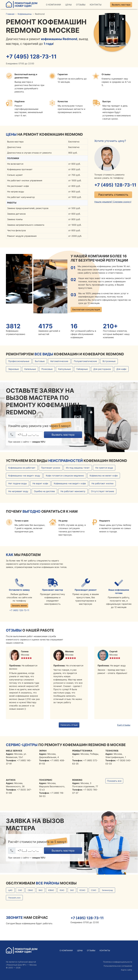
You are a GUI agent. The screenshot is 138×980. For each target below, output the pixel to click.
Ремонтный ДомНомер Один (22, 5)
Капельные (30, 369)
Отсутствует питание (102, 492)
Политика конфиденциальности (118, 962)
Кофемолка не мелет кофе (104, 476)
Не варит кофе (40, 484)
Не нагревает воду (18, 492)
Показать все (114, 781)
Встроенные (109, 361)
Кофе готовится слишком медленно (65, 476)
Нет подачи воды (18, 484)
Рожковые (47, 369)
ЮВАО (51, 890)
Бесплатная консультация (86, 310)
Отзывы (81, 5)
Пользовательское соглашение (118, 966)
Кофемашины (25, 14)
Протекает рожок (51, 468)
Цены (68, 5)
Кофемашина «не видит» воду (24, 476)
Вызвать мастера (121, 5)
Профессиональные (19, 361)
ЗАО (72, 890)
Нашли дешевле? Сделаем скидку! (113, 202)
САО (20, 890)
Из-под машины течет (78, 468)
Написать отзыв (69, 725)
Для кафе (121, 369)
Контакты (96, 5)
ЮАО (62, 890)
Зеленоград (107, 890)
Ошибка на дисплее (44, 492)
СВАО (30, 890)
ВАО (41, 890)
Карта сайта (127, 970)
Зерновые (13, 369)
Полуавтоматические (85, 361)
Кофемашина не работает (22, 468)
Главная (10, 14)
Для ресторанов (102, 369)
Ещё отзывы (124, 725)
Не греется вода (104, 468)
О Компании (53, 5)
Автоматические (59, 361)
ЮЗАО (82, 890)
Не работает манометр (73, 492)
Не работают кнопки (102, 484)
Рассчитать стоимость (113, 195)
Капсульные (64, 369)
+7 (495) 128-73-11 (33, 57)
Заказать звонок (19, 606)
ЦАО (10, 890)
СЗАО (94, 890)
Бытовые (40, 361)
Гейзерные (82, 369)
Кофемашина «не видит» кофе (70, 484)
